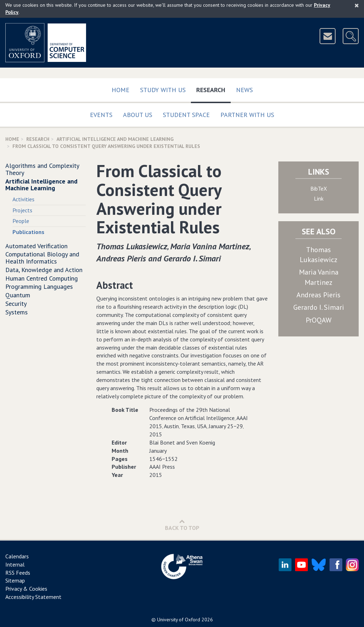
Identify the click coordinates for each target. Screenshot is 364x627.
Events (101, 115)
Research (213, 88)
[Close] (357, 5)
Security (16, 304)
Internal (15, 564)
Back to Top (182, 525)
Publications (28, 232)
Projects (22, 210)
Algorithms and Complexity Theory (42, 169)
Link (319, 198)
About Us (138, 115)
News (244, 90)
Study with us (163, 90)
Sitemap (15, 580)
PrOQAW (319, 320)
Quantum (18, 295)
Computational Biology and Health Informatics (42, 258)
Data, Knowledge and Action (44, 270)
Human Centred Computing (42, 278)
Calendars (17, 556)
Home (121, 90)
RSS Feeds (18, 573)
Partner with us (247, 115)
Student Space (186, 115)
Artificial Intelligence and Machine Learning (115, 139)
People (21, 221)
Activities (23, 199)
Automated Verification (36, 246)
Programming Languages (39, 286)
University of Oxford (179, 620)
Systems (17, 312)
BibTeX (319, 188)
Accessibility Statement (33, 597)
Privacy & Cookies (26, 589)
